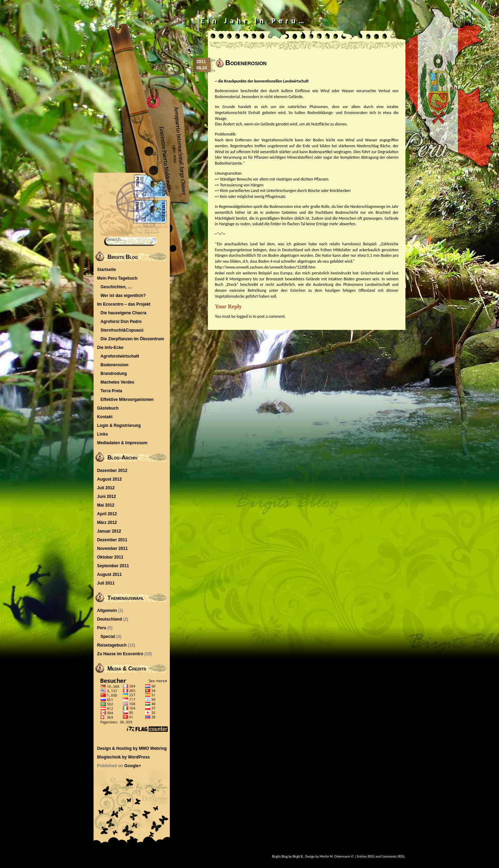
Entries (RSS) (366, 856)
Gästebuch (108, 408)
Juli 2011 (106, 583)
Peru (102, 628)
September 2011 (113, 566)
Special (108, 637)
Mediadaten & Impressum (122, 443)
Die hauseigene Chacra (123, 313)
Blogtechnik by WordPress (123, 757)
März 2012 (107, 523)
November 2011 (112, 549)
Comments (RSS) (393, 856)
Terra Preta (111, 391)
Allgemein (107, 611)
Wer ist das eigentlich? (123, 296)
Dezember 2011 (112, 540)
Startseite (107, 270)
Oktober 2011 (110, 557)
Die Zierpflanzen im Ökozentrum (132, 339)
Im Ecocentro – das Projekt (124, 304)
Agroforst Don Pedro (121, 322)
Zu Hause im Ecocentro (120, 654)
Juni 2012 (107, 497)
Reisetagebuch (112, 645)
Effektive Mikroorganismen (127, 400)
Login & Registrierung (119, 426)
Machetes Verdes (117, 382)
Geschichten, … (116, 287)
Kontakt (105, 417)
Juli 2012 (106, 488)
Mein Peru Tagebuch (117, 278)
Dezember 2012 (112, 471)
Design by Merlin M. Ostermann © (330, 856)
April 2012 (107, 514)
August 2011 (109, 575)
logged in (244, 316)
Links (102, 434)
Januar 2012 (109, 531)
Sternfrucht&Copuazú (122, 330)
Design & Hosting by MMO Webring (132, 748)
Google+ (133, 766)
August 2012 (109, 479)
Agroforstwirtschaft (120, 356)
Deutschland (110, 619)
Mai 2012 (106, 505)
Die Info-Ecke (110, 348)
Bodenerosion (115, 365)
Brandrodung (114, 374)
